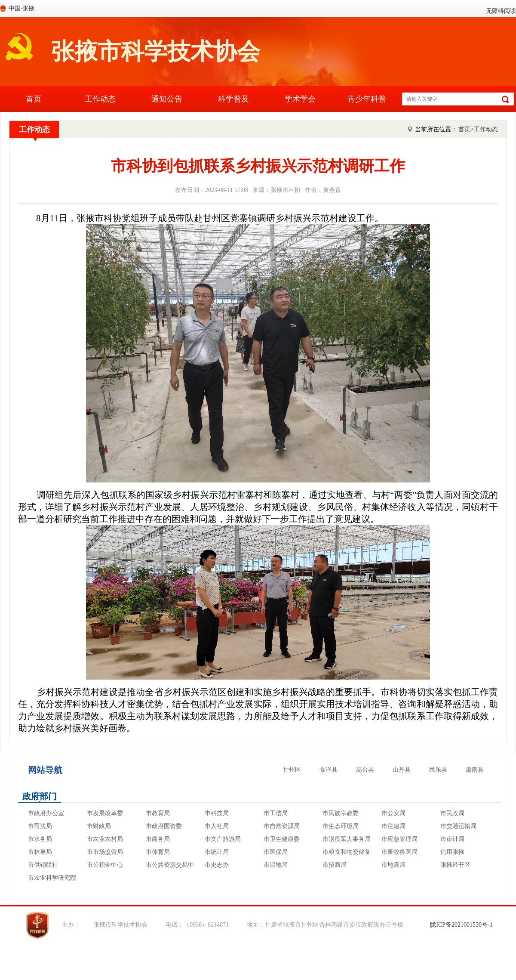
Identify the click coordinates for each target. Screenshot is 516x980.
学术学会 (300, 99)
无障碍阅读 (501, 11)
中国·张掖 (21, 8)
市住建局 (393, 826)
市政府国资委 (164, 826)
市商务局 (158, 839)
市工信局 (276, 813)
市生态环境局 (341, 826)
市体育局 (158, 852)
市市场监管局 (105, 852)
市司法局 (40, 826)
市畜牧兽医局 (399, 852)
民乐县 (438, 770)
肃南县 (475, 770)
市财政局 (99, 826)
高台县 (365, 770)
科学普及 (233, 99)
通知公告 (167, 99)
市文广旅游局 (223, 839)
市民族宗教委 (341, 813)
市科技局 (217, 813)
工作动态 (100, 99)
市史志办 (217, 865)
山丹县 (402, 770)
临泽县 (329, 770)
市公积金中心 (105, 865)
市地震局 (393, 865)
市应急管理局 (399, 839)
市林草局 (40, 852)
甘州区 (292, 770)
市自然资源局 (282, 826)
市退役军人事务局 (347, 839)
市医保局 (276, 852)
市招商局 (335, 865)
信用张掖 (452, 852)
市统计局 (217, 852)
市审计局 (452, 839)
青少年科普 (367, 99)
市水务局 (40, 839)
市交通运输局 (458, 826)
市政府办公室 (46, 813)
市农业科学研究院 (52, 878)
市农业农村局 (105, 839)
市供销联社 (43, 865)
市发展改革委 (105, 813)
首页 (34, 99)
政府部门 (40, 796)
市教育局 (158, 813)
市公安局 (393, 813)
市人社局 (217, 826)
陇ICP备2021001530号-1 (461, 925)
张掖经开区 (455, 865)
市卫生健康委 (282, 839)
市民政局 (452, 813)
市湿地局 (276, 865)
